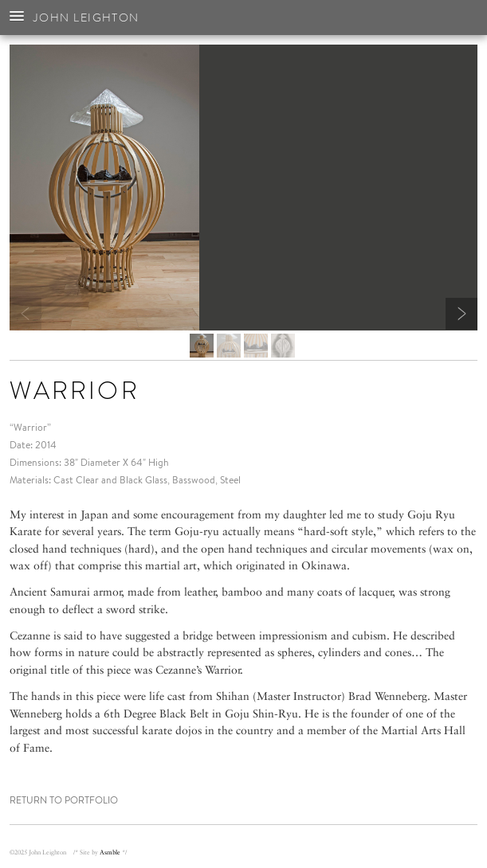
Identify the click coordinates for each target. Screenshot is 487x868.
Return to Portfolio (64, 800)
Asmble (110, 852)
